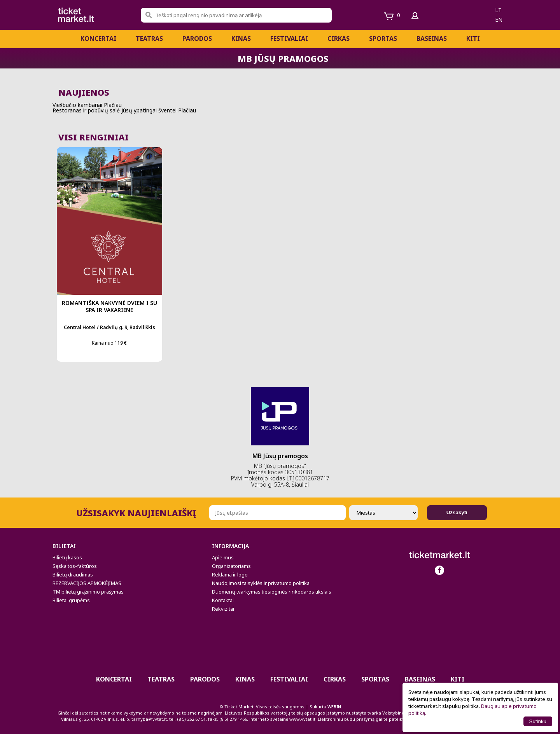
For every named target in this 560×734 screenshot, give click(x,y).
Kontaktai (223, 600)
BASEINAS (432, 39)
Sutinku (538, 721)
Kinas (241, 39)
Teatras (149, 39)
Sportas (383, 39)
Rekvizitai (223, 609)
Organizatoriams (231, 566)
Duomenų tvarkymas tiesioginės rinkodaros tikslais (272, 592)
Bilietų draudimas (73, 575)
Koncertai (98, 39)
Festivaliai (289, 39)
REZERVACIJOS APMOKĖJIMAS (87, 583)
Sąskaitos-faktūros (75, 566)
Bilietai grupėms (71, 600)
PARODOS (197, 39)
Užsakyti (457, 512)
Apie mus (223, 557)
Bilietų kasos (67, 557)
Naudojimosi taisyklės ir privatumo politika (261, 583)
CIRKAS (339, 39)
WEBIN (334, 707)
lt (498, 10)
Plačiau (113, 105)
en (499, 20)
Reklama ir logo (230, 575)
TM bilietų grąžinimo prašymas (88, 592)
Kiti (473, 39)
